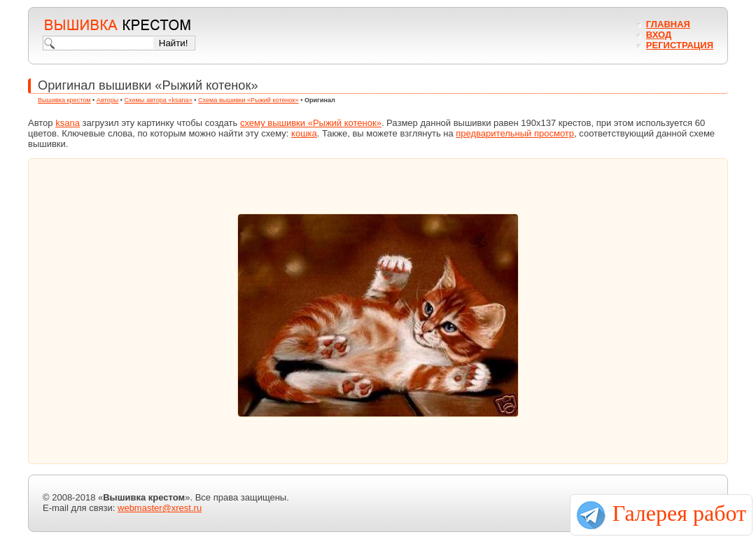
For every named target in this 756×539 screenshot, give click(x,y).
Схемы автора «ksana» (159, 100)
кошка (304, 133)
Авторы (107, 100)
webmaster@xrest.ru (160, 508)
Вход (659, 35)
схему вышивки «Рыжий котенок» (311, 123)
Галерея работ (679, 513)
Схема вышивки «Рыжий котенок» (248, 100)
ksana (68, 123)
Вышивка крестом (64, 100)
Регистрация (680, 45)
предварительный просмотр (515, 133)
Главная (668, 24)
